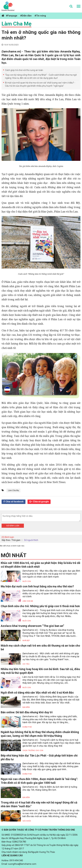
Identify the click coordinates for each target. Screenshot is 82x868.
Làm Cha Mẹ (16, 24)
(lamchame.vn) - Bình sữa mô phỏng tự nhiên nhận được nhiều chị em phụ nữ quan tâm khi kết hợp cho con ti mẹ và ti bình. (52, 593)
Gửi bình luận (13, 526)
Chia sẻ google (41, 502)
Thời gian (16, 540)
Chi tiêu (26, 664)
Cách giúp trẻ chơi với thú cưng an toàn (24, 70)
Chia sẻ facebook (15, 502)
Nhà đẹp (26, 641)
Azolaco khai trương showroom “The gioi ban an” (32, 626)
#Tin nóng (40, 16)
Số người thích (31, 540)
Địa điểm (26, 707)
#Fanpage (12, 16)
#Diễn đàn (26, 16)
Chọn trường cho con (33, 750)
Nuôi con (27, 581)
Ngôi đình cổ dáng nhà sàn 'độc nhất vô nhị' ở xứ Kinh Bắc (37, 693)
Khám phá (27, 727)
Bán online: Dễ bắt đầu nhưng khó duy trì (27, 712)
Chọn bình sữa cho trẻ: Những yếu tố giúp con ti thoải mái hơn (40, 606)
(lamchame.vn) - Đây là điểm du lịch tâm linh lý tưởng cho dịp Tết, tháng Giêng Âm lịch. (50, 788)
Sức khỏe (27, 821)
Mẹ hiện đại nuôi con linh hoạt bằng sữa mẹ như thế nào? (37, 586)
